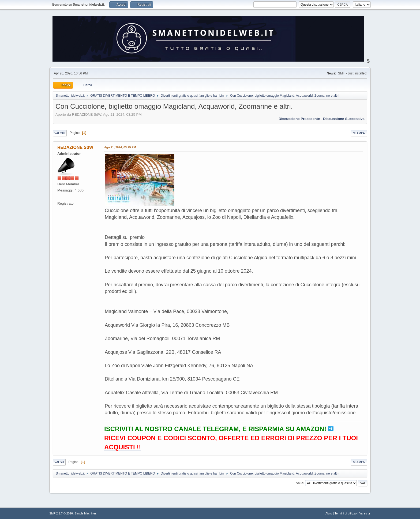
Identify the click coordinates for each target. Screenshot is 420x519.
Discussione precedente (299, 119)
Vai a (299, 483)
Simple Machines (85, 513)
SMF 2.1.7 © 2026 (61, 513)
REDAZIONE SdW (75, 147)
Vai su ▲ (365, 513)
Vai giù (60, 133)
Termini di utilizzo (346, 513)
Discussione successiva (344, 119)
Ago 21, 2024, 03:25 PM (120, 147)
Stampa (359, 133)
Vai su (59, 462)
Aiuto (329, 513)
